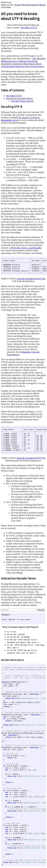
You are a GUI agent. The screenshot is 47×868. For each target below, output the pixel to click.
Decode (41, 610)
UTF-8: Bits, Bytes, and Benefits (26, 248)
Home (18, 5)
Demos (34, 5)
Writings (26, 5)
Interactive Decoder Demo (19, 98)
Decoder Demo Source (22, 101)
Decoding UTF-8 (29, 28)
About (42, 5)
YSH (16, 35)
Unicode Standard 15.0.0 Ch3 (31, 279)
